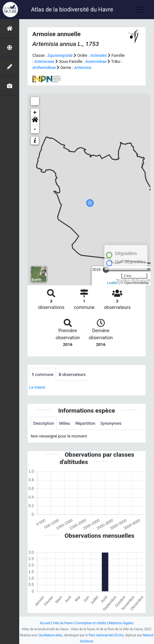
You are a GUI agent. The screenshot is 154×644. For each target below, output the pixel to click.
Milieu (65, 423)
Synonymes (111, 423)
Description (44, 423)
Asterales (99, 55)
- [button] (35, 129)
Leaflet (112, 283)
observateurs (72, 374)
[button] (35, 121)
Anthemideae (44, 67)
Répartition (85, 423)
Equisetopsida (60, 55)
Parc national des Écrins (106, 635)
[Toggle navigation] (140, 10)
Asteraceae (44, 61)
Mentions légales (121, 623)
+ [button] (35, 113)
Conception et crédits (91, 623)
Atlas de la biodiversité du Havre (72, 9)
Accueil (45, 623)
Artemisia (83, 67)
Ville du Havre (63, 623)
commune (43, 374)
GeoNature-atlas (51, 635)
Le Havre (37, 387)
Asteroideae (96, 61)
